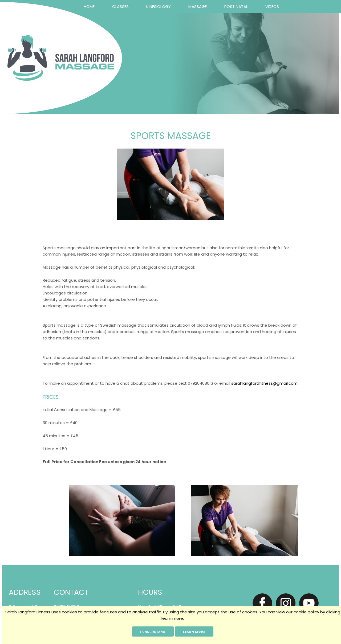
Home (89, 7)
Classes (120, 7)
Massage (198, 7)
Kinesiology (159, 7)
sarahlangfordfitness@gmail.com (264, 383)
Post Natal (236, 7)
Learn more (194, 632)
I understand (153, 632)
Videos (272, 7)
